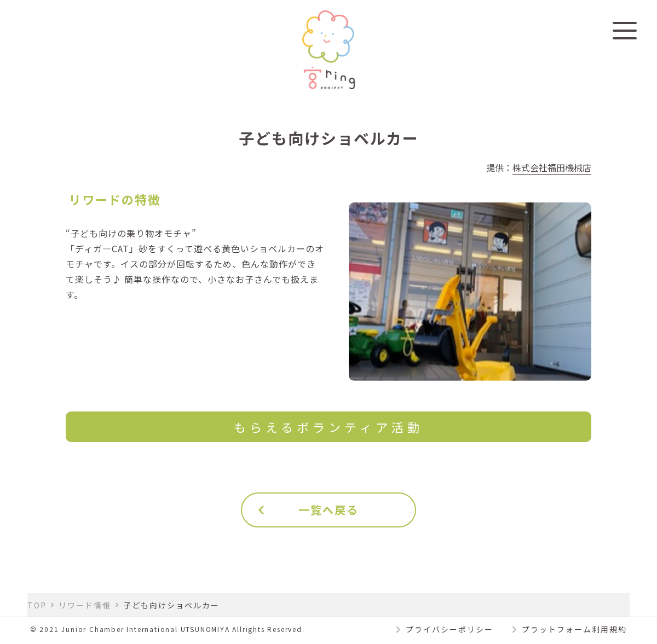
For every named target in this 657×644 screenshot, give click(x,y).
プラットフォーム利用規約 (574, 629)
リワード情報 (85, 605)
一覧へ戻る (328, 510)
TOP (37, 605)
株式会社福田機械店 (552, 167)
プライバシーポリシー (449, 629)
